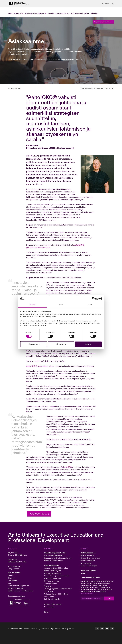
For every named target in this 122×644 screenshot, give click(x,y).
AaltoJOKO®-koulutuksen (37, 366)
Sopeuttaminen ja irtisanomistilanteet (58, 558)
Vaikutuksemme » (88, 553)
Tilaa (109, 599)
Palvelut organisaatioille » (55, 553)
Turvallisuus (49, 592)
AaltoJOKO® (66, 467)
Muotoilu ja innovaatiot (53, 573)
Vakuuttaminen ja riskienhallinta (56, 594)
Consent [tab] (32, 305)
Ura (9, 583)
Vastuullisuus (49, 597)
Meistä (11, 576)
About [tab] (90, 305)
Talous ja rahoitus (51, 584)
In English (106, 4)
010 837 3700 (17, 567)
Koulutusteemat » (52, 566)
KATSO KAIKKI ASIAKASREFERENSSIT (97, 88)
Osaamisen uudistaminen (54, 561)
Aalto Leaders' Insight (80, 13)
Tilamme (11, 578)
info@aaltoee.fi (14, 569)
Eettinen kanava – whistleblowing (21, 591)
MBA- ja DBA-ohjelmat (53, 604)
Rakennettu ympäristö (53, 579)
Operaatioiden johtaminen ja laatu (57, 576)
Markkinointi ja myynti (53, 571)
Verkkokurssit (49, 607)
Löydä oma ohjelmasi (103, 22)
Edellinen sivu (15, 88)
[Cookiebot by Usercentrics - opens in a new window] (93, 299)
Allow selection (61, 344)
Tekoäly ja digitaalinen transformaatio (58, 589)
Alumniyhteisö (86, 563)
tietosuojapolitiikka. (87, 593)
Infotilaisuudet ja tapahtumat (19, 586)
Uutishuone (12, 581)
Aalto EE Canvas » (88, 571)
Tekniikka (48, 586)
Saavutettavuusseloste (17, 596)
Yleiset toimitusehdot (16, 588)
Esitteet (47, 612)
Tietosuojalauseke (68, 629)
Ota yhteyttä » (14, 573)
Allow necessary (34, 344)
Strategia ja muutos (52, 581)
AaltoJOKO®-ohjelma (39, 514)
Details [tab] (61, 305)
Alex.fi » (84, 573)
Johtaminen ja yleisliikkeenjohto (56, 568)
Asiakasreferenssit (87, 556)
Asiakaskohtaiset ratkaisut (54, 556)
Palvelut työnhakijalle (52, 599)
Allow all (88, 344)
